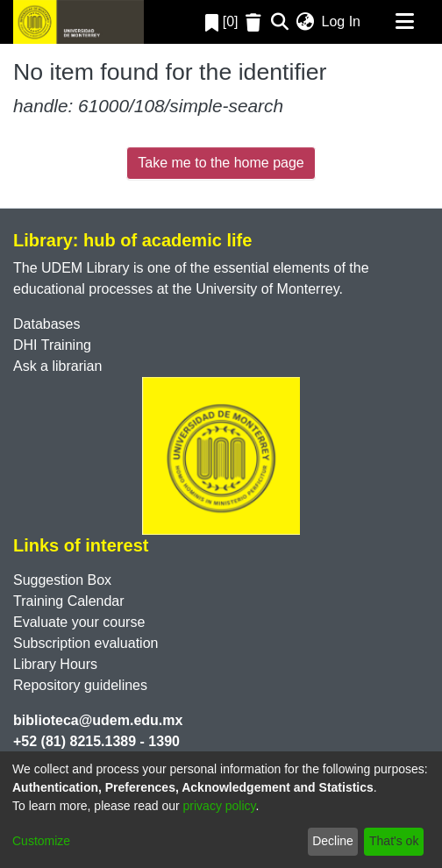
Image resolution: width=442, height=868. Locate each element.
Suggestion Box (62, 580)
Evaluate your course (79, 622)
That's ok (394, 841)
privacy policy (220, 806)
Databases (47, 324)
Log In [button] (342, 21)
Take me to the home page (221, 163)
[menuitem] (306, 22)
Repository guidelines (80, 685)
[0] (222, 21)
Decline (333, 841)
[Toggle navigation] (404, 22)
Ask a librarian (57, 366)
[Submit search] (280, 22)
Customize (41, 841)
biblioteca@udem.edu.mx (98, 720)
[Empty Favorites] (256, 22)
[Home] (78, 22)
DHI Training (52, 345)
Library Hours (55, 664)
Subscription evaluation (86, 643)
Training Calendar (69, 601)
